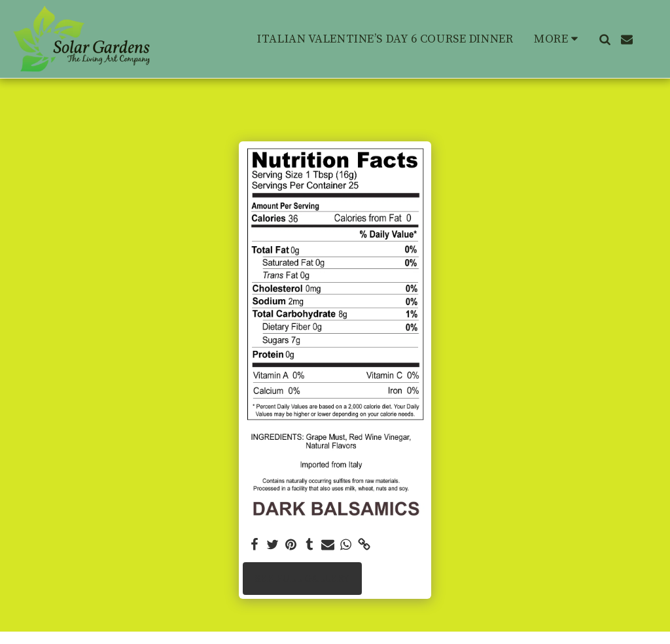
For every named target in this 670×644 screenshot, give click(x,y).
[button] (605, 39)
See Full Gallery (302, 579)
